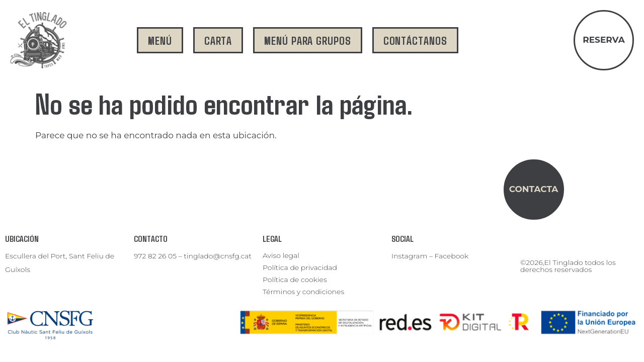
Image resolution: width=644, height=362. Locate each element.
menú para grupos (307, 40)
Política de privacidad (300, 267)
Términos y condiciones (303, 292)
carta (218, 40)
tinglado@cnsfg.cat (218, 256)
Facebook (452, 256)
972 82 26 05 (155, 256)
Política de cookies (295, 280)
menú (160, 40)
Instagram (409, 256)
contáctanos (415, 40)
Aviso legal (281, 255)
